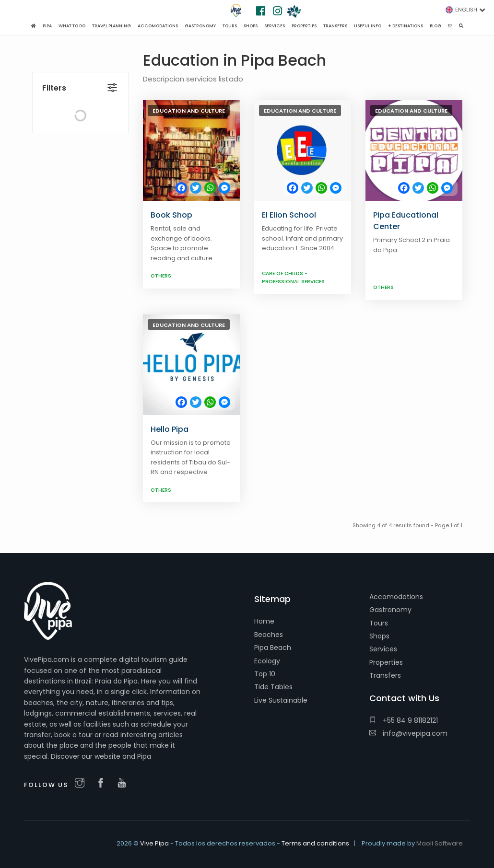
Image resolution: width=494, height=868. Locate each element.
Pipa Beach (273, 648)
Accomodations (396, 597)
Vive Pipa (154, 843)
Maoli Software (440, 843)
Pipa (47, 26)
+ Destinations (406, 26)
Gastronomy (390, 610)
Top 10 (265, 674)
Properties (386, 662)
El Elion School (289, 215)
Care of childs (283, 273)
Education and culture (189, 111)
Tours (379, 623)
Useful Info (368, 26)
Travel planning (112, 26)
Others (161, 276)
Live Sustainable (281, 700)
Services (383, 649)
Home (264, 621)
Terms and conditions (315, 843)
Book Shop (171, 215)
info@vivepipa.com (408, 733)
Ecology (267, 661)
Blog (435, 26)
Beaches (269, 635)
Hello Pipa (170, 429)
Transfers (385, 675)
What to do (72, 26)
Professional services (293, 282)
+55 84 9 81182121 (404, 720)
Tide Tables (273, 687)
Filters (54, 67)
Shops (379, 636)
